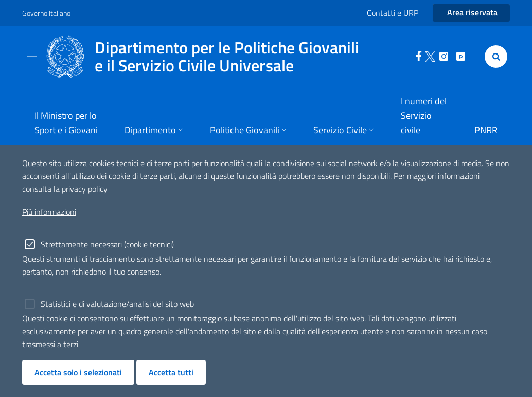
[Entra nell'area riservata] (471, 13)
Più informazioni (49, 212)
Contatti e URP (393, 13)
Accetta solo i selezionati (78, 372)
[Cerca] (494, 57)
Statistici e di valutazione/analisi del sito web (117, 304)
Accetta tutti (171, 372)
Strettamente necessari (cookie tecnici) (107, 244)
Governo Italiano (46, 13)
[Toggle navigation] (32, 57)
